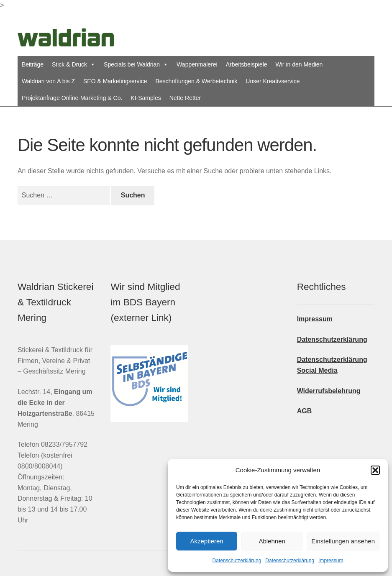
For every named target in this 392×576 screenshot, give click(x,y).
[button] (375, 470)
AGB (305, 411)
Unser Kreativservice (273, 81)
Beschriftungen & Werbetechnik (196, 81)
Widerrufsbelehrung (329, 391)
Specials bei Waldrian (136, 64)
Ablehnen (272, 541)
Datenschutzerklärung (237, 561)
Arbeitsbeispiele (247, 64)
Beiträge (33, 64)
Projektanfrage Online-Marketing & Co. (72, 98)
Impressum (331, 561)
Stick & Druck (74, 64)
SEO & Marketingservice (115, 81)
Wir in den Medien (299, 64)
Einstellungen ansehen (343, 541)
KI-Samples (146, 98)
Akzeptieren (206, 541)
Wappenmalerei (197, 64)
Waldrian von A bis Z (48, 81)
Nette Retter (185, 98)
